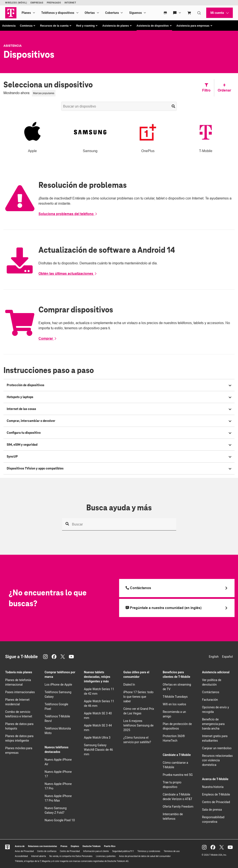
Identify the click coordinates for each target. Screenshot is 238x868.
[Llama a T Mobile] (177, 588)
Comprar (48, 338)
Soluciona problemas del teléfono (68, 214)
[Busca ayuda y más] (119, 524)
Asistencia (9, 26)
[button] (28, 26)
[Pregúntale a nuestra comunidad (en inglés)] (177, 608)
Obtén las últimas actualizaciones (68, 274)
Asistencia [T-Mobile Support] (13, 46)
